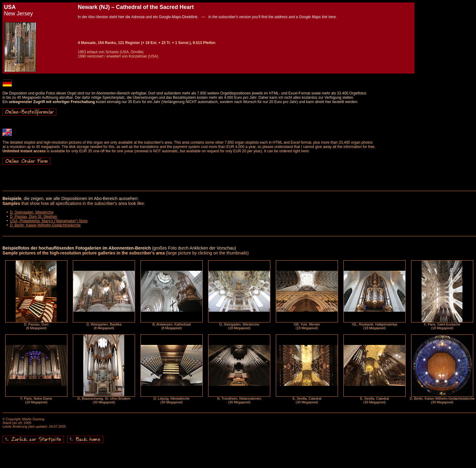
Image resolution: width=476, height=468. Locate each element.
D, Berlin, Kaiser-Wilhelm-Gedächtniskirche (45, 225)
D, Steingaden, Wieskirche (32, 212)
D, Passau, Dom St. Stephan (33, 217)
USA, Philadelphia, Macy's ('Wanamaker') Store (49, 221)
